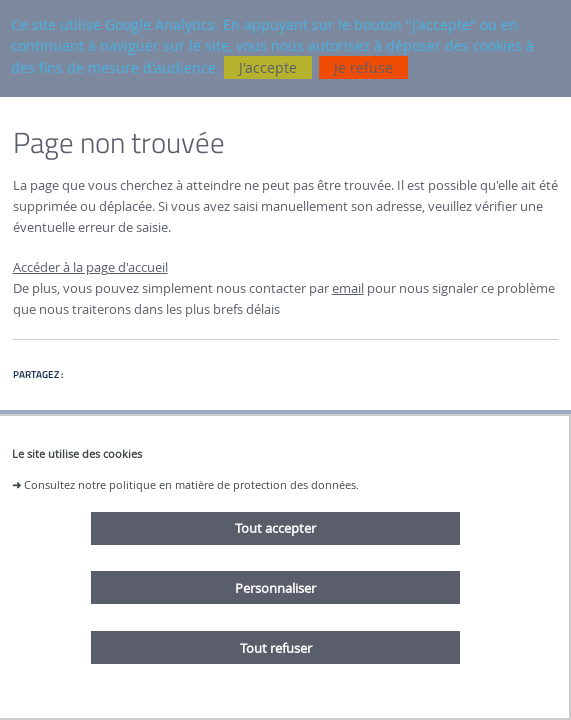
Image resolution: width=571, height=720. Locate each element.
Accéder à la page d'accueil (90, 267)
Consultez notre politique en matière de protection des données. (191, 484)
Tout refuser (276, 648)
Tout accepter (275, 528)
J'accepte (268, 67)
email (348, 288)
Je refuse (363, 67)
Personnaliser (275, 588)
